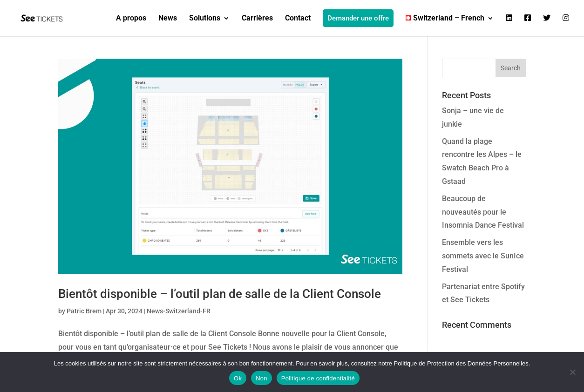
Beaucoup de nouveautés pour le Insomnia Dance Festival (483, 212)
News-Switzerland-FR (179, 311)
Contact (298, 19)
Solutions (205, 19)
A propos (131, 19)
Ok (238, 378)
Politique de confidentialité (318, 378)
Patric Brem (84, 311)
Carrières (257, 19)
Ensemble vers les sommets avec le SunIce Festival (483, 256)
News (168, 19)
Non (261, 378)
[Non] (572, 372)
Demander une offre (358, 18)
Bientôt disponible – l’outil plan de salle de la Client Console (220, 294)
